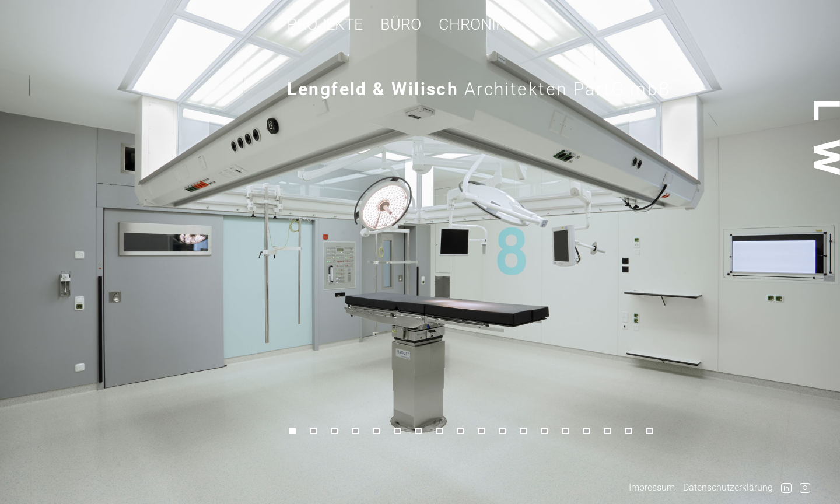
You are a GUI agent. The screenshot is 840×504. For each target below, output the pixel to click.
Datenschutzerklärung (728, 487)
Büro (401, 24)
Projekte (325, 24)
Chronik (472, 24)
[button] (297, 432)
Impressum (652, 487)
